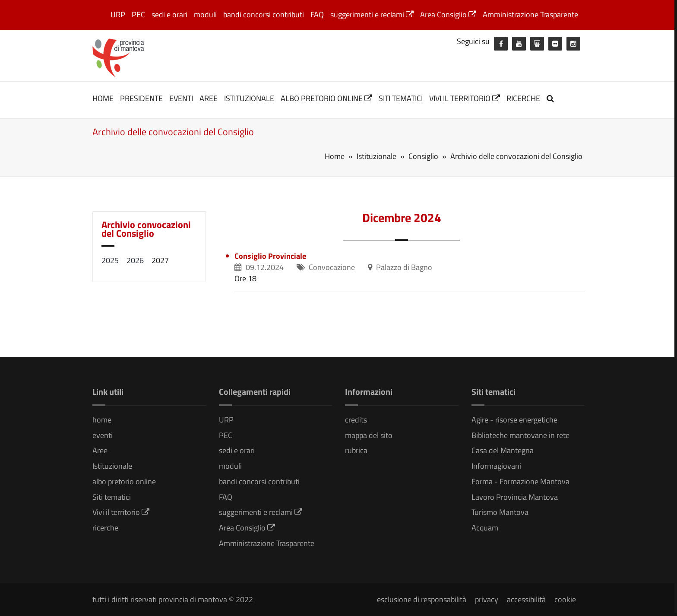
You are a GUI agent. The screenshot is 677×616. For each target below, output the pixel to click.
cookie (565, 599)
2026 (135, 260)
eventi (181, 98)
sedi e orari (169, 14)
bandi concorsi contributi (264, 14)
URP (118, 14)
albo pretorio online (326, 98)
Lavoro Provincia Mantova (515, 497)
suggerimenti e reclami (372, 14)
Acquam (485, 528)
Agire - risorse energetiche (514, 420)
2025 (110, 260)
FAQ (317, 14)
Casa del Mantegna (503, 450)
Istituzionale (249, 98)
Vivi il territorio (465, 98)
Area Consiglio (448, 14)
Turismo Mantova (500, 512)
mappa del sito (369, 435)
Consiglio (423, 156)
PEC (138, 14)
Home (335, 156)
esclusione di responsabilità (422, 599)
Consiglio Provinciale (270, 256)
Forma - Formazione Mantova (520, 481)
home (103, 98)
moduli (205, 14)
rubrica (356, 450)
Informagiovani (496, 466)
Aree (209, 98)
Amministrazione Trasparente (530, 14)
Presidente (141, 98)
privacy (487, 599)
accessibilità (526, 599)
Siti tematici (401, 98)
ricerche (523, 98)
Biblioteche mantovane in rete (520, 435)
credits (356, 420)
